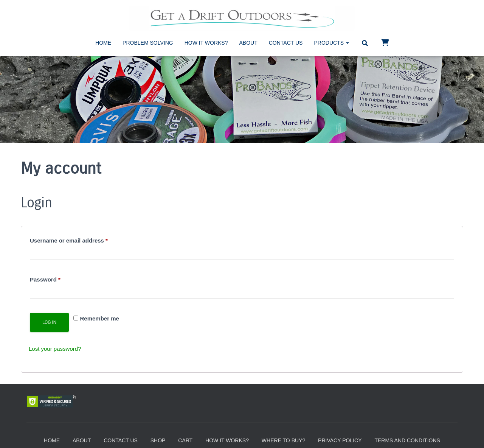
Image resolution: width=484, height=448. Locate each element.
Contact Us (286, 43)
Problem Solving (148, 43)
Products (331, 43)
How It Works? (206, 43)
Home (103, 43)
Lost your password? (55, 349)
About (248, 43)
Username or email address (81, 239)
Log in (49, 322)
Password (57, 278)
